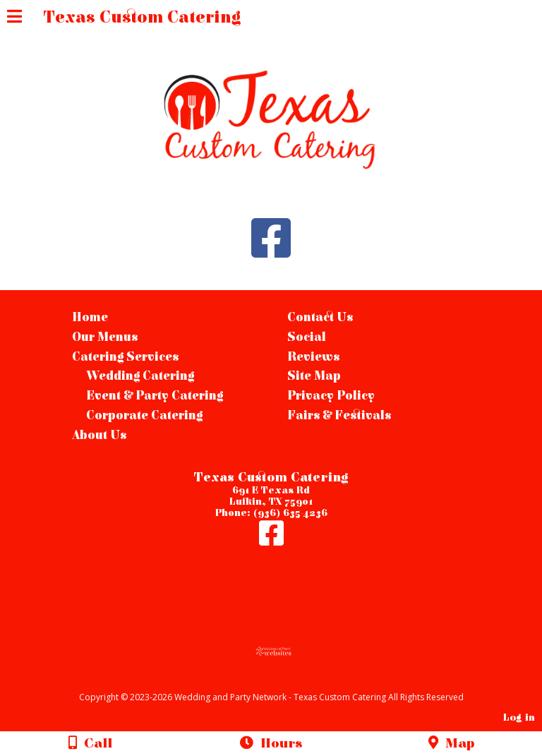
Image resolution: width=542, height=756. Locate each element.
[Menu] (14, 18)
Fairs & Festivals (339, 416)
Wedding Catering (140, 376)
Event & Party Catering (155, 396)
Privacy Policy (331, 396)
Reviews (313, 357)
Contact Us (320, 318)
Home (90, 318)
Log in (519, 718)
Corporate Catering (144, 416)
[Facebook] (271, 541)
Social (307, 337)
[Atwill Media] (284, 682)
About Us (99, 436)
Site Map (314, 376)
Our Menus (105, 337)
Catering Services (125, 357)
